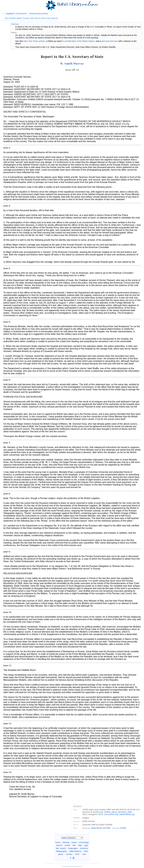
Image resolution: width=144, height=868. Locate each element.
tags (86, 845)
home (58, 842)
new (84, 854)
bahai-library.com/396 (101, 828)
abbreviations (76, 851)
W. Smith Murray (72, 63)
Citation (116, 828)
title (74, 845)
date (80, 845)
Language (76, 818)
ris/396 (123, 828)
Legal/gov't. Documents (16, 14)
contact (69, 854)
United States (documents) (46, 18)
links (86, 851)
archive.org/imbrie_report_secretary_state (112, 812)
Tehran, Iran (28, 18)
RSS (77, 854)
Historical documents (39, 14)
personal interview (110, 41)
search (59, 845)
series (74, 842)
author (68, 845)
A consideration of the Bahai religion (79, 41)
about (61, 854)
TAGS (7, 18)
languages (73, 848)
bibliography (61, 851)
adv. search (61, 848)
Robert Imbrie (16, 18)
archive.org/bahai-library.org (121, 814)
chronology (84, 842)
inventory (84, 848)
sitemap (66, 842)
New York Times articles (34, 41)
